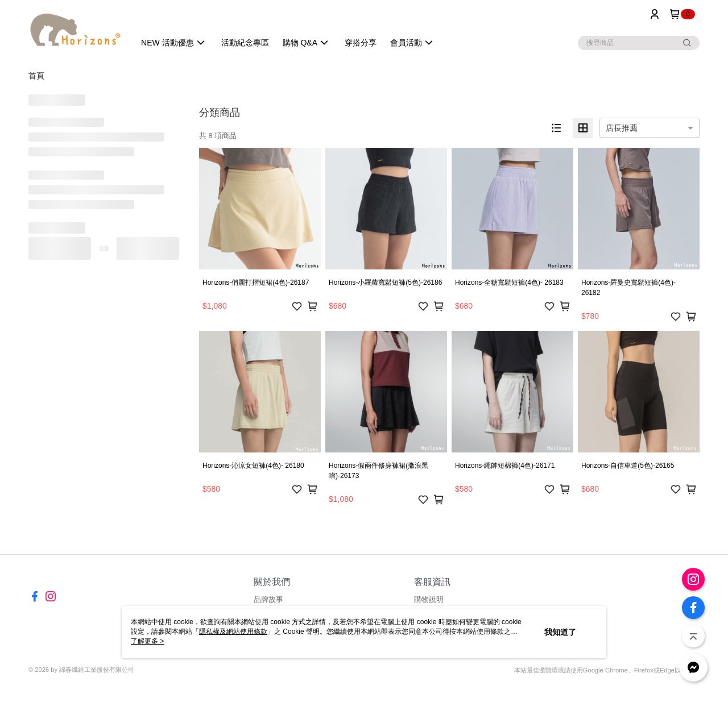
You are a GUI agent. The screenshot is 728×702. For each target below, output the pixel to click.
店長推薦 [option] (622, 128)
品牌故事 (268, 599)
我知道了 (560, 632)
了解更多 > (147, 641)
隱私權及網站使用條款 (233, 632)
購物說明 (429, 599)
